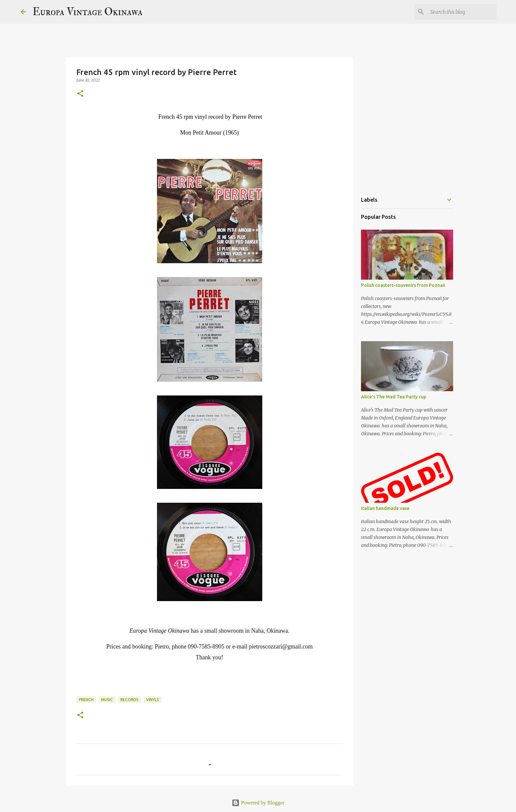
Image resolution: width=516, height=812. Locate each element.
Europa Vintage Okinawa (88, 12)
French (86, 700)
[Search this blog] (462, 12)
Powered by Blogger (258, 803)
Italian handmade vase (385, 508)
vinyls (153, 700)
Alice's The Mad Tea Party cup (394, 397)
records (129, 700)
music (107, 700)
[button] (80, 94)
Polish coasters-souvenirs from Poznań (403, 285)
